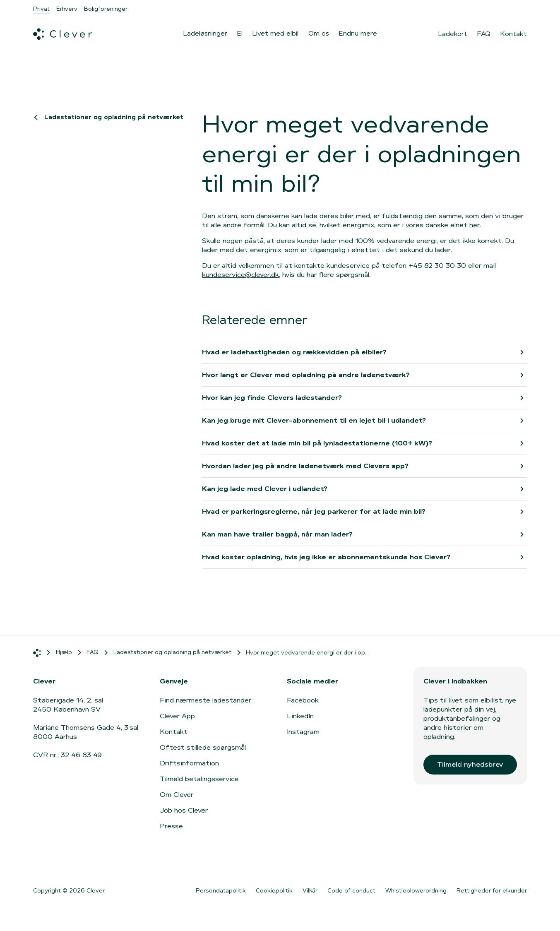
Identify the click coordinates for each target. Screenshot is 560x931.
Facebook (303, 700)
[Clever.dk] (62, 34)
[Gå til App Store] (58, 864)
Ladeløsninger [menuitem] (205, 33)
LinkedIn (300, 716)
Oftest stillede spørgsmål (203, 747)
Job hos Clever (184, 810)
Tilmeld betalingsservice (199, 779)
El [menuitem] (240, 33)
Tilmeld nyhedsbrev (470, 764)
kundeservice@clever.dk (240, 275)
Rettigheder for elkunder (492, 890)
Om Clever (177, 795)
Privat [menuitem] (41, 9)
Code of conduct (351, 890)
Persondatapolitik (221, 890)
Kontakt (514, 34)
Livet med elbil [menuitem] (275, 33)
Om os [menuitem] (319, 33)
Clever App (177, 716)
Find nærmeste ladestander (205, 700)
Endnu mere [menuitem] (358, 33)
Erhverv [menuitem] (67, 9)
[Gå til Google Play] (124, 864)
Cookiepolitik (274, 890)
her (475, 225)
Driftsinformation (189, 763)
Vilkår (310, 890)
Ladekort (453, 34)
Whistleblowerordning (416, 890)
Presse (171, 826)
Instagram (303, 732)
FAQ (484, 34)
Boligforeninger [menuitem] (106, 9)
